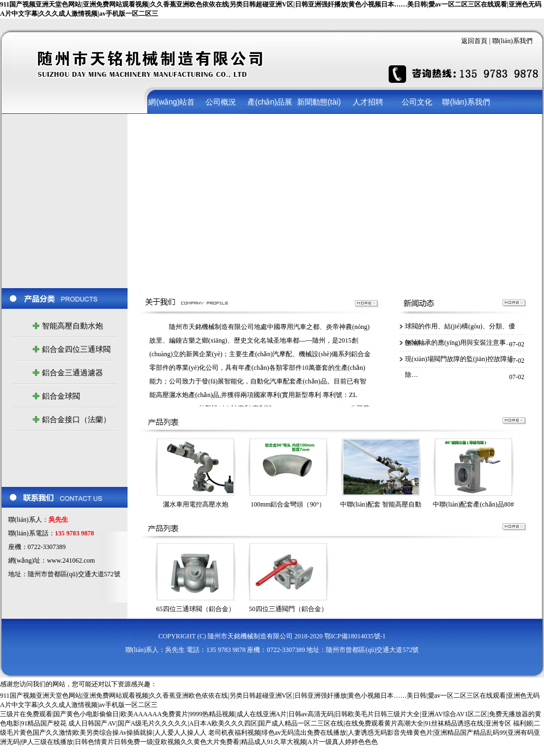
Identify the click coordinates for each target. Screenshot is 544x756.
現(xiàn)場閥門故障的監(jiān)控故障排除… (459, 362)
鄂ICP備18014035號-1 (355, 636)
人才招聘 (368, 102)
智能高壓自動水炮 (72, 326)
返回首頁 (475, 41)
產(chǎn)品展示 (270, 106)
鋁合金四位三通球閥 (76, 349)
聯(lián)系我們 (512, 41)
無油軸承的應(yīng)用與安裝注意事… (459, 343)
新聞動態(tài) (319, 102)
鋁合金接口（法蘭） (76, 420)
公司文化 (417, 102)
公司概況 (221, 102)
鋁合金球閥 (61, 396)
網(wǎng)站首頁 (171, 106)
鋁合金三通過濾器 (72, 373)
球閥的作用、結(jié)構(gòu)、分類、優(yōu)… (460, 330)
